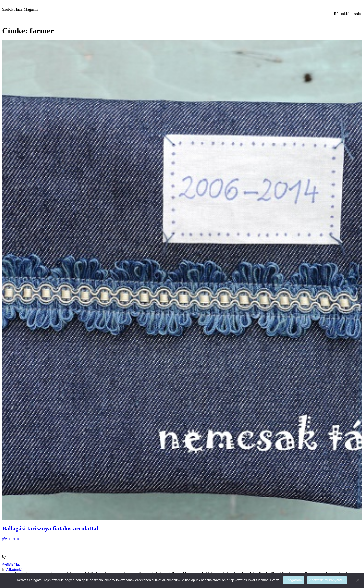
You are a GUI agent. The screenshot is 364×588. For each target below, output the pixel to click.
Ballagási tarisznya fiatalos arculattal (50, 528)
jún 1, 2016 (11, 539)
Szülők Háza (12, 565)
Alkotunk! (14, 569)
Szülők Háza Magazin (20, 9)
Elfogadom (293, 580)
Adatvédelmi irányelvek (327, 580)
